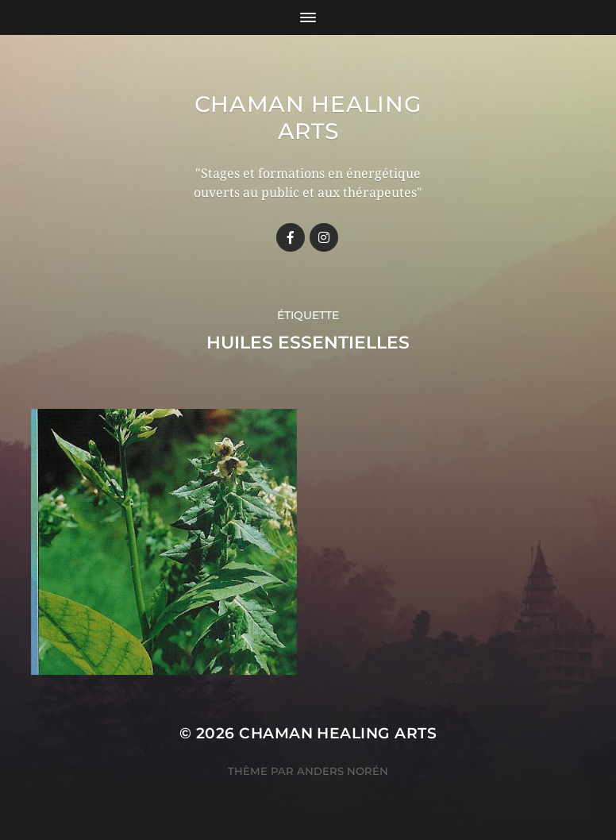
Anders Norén (343, 771)
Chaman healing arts (308, 118)
